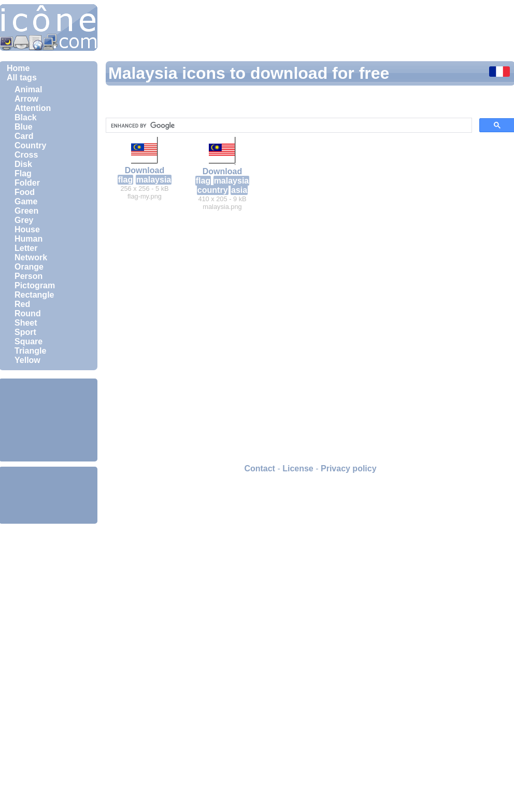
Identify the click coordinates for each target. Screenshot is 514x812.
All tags (22, 78)
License (298, 468)
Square (28, 341)
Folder (27, 183)
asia (239, 190)
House (27, 229)
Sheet (26, 323)
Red (22, 304)
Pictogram (35, 285)
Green (26, 211)
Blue (24, 127)
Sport (25, 332)
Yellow (27, 360)
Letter (26, 248)
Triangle (30, 351)
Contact (260, 468)
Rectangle (34, 295)
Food (25, 192)
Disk (23, 164)
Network (31, 257)
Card (24, 136)
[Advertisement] (48, 420)
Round (28, 313)
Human (28, 239)
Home (18, 68)
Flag (23, 173)
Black (26, 117)
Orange (29, 267)
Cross (26, 155)
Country (30, 145)
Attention (33, 108)
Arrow (26, 99)
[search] (288, 125)
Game (26, 201)
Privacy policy (349, 468)
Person (28, 276)
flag (125, 180)
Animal (28, 89)
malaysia (154, 180)
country (213, 190)
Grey (24, 220)
